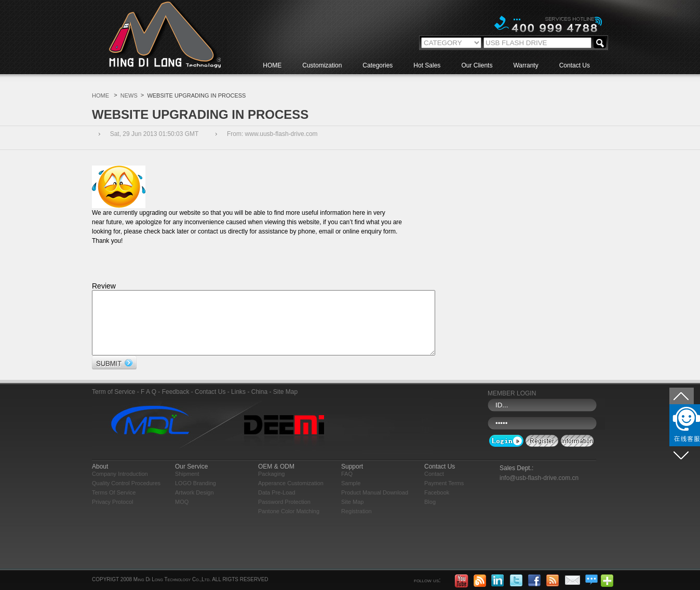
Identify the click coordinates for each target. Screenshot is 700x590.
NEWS (129, 95)
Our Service (191, 479)
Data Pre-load (277, 505)
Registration (356, 524)
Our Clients (477, 65)
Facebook (437, 505)
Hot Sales (427, 65)
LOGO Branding (196, 496)
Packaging (271, 486)
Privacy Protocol (112, 514)
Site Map (352, 514)
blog (430, 514)
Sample (351, 496)
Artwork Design (194, 505)
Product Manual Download (375, 505)
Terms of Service (114, 505)
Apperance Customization (291, 496)
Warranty (526, 65)
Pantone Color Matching (289, 524)
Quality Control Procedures (126, 496)
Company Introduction (120, 486)
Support (352, 479)
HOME (272, 65)
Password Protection (284, 514)
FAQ (347, 486)
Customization (322, 65)
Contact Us (575, 65)
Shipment (187, 486)
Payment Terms (444, 496)
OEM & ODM (276, 479)
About (100, 479)
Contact (434, 486)
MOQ (182, 514)
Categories (378, 65)
